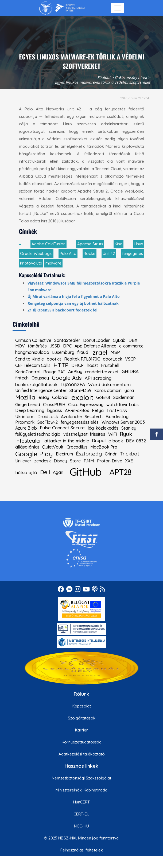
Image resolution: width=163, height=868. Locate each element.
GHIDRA (130, 372)
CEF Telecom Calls (33, 365)
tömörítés (37, 346)
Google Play (34, 454)
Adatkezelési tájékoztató (82, 754)
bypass (55, 411)
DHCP (77, 365)
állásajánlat (27, 447)
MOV (20, 346)
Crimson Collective (33, 340)
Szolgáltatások (82, 718)
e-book (116, 441)
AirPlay (75, 372)
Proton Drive (110, 461)
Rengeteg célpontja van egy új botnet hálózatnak (73, 303)
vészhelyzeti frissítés (84, 434)
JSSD (55, 346)
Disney (60, 461)
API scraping (98, 378)
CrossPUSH (54, 405)
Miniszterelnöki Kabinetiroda (81, 790)
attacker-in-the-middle (67, 441)
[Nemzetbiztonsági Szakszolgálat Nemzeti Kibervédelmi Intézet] (62, 8)
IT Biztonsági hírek (131, 77)
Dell (45, 472)
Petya (98, 410)
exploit (82, 397)
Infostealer (28, 441)
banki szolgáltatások (36, 385)
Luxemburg (63, 352)
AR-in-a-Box (77, 410)
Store (75, 461)
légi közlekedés (103, 428)
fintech (22, 378)
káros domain (108, 390)
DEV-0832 (136, 441)
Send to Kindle (30, 359)
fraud (83, 352)
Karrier (81, 730)
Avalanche (71, 417)
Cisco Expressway (86, 405)
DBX (133, 340)
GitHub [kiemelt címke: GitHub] (85, 472)
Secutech (94, 417)
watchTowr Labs (123, 405)
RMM (89, 461)
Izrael (99, 352)
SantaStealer (67, 340)
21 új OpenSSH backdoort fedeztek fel (63, 310)
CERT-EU (81, 814)
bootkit (54, 359)
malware (53, 263)
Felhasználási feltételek (82, 850)
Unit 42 (109, 253)
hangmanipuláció (32, 352)
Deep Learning (30, 410)
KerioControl (28, 372)
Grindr (111, 454)
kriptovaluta (31, 263)
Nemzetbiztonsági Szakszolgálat (81, 778)
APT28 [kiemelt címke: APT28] (120, 472)
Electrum (64, 454)
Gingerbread (28, 405)
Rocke (90, 253)
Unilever (23, 461)
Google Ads (67, 378)
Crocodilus (77, 447)
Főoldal (104, 77)
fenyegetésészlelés (80, 422)
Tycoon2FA (73, 385)
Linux (138, 244)
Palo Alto (68, 253)
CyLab (119, 340)
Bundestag (117, 416)
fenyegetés (133, 253)
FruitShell (110, 365)
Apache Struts (90, 244)
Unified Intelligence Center (41, 390)
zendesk (42, 461)
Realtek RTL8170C (82, 359)
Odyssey (40, 378)
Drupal (99, 441)
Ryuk (126, 434)
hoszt (92, 365)
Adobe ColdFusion (48, 244)
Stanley (129, 428)
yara (129, 390)
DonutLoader (96, 340)
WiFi (112, 434)
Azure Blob (26, 428)
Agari (58, 472)
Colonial (60, 397)
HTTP (61, 365)
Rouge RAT (54, 372)
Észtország (89, 454)
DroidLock (48, 417)
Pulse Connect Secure (62, 428)
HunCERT (81, 802)
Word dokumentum (109, 384)
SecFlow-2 (48, 422)
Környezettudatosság (82, 742)
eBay (44, 397)
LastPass (117, 411)
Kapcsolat (82, 706)
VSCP (130, 359)
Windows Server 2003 (123, 422)
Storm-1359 (80, 390)
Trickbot (129, 454)
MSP (115, 352)
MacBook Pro (104, 447)
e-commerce (131, 346)
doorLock (112, 359)
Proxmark (25, 422)
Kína (119, 244)
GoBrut (103, 397)
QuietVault (53, 447)
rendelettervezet (102, 372)
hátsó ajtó (26, 472)
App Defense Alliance (95, 346)
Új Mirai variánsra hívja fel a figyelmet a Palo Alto (74, 296)
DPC (67, 346)
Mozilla (25, 397)
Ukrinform (25, 417)
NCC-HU (81, 826)
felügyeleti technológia (38, 434)
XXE (129, 461)
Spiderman (124, 397)
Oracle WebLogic (36, 253)
